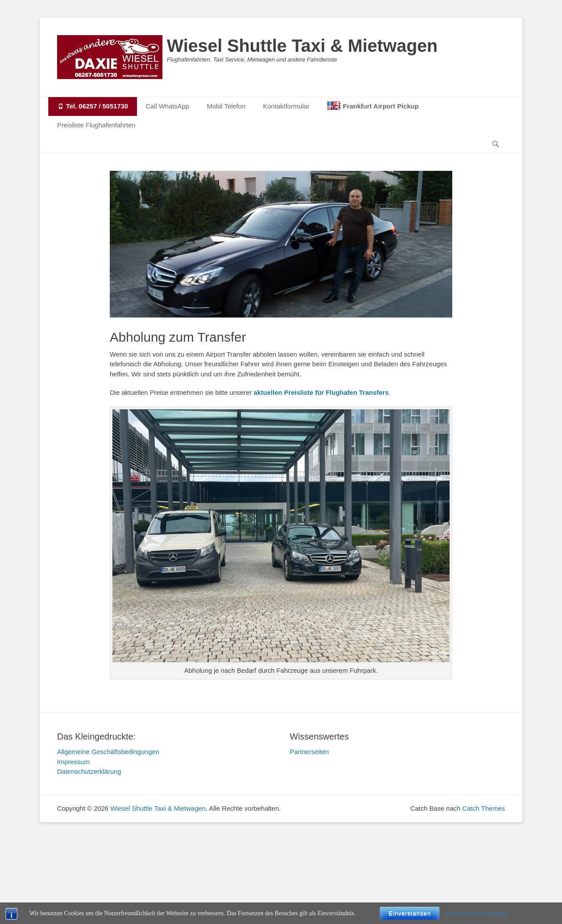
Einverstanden (410, 913)
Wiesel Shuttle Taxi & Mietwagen (302, 46)
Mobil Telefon (226, 106)
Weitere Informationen (476, 913)
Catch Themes (484, 808)
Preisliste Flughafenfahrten (96, 125)
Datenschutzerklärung (89, 771)
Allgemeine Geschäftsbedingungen (108, 752)
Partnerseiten (309, 752)
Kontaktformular (286, 106)
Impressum (73, 762)
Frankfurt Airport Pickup (381, 106)
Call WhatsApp (168, 106)
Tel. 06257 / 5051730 (93, 106)
